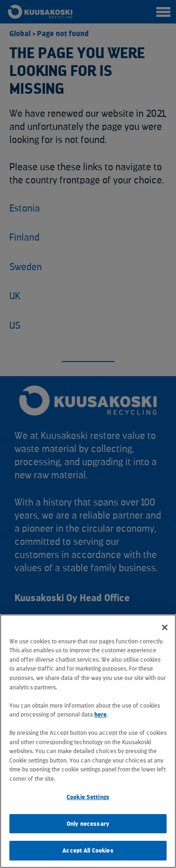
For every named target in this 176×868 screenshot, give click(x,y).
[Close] (165, 627)
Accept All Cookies (88, 850)
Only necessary (88, 824)
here (100, 714)
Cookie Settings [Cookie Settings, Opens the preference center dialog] (88, 797)
